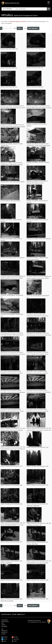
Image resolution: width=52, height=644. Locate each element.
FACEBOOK (4, 637)
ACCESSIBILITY (5, 620)
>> (11, 28)
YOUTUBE (15, 637)
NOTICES (3, 625)
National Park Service (34, 620)
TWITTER (4, 639)
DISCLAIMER (4, 627)
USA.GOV (4, 634)
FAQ (2, 629)
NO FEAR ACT (4, 631)
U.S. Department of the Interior (37, 622)
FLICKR (4, 641)
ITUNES (14, 641)
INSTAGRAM (15, 639)
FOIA (2, 623)
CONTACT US (4, 632)
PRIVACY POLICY (5, 622)
